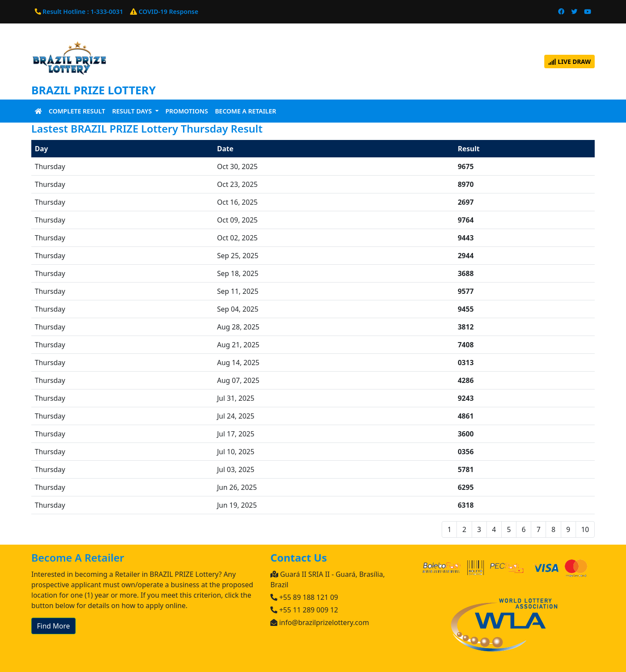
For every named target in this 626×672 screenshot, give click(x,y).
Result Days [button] (133, 111)
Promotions (187, 111)
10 (585, 529)
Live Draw (569, 62)
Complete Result (77, 111)
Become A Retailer (245, 111)
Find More (53, 626)
